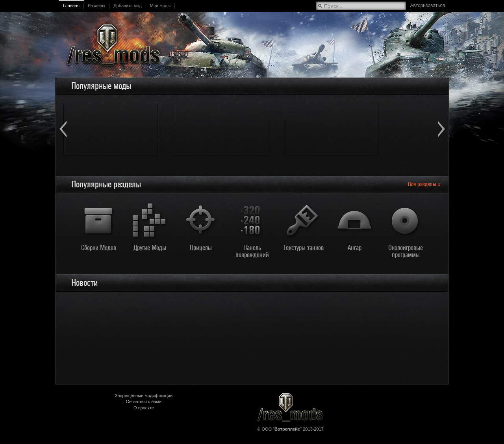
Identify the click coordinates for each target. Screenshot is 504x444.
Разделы (96, 6)
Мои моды (160, 6)
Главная (71, 6)
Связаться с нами (144, 401)
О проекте (144, 408)
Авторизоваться (428, 6)
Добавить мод (128, 6)
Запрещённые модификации (144, 396)
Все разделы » (424, 184)
